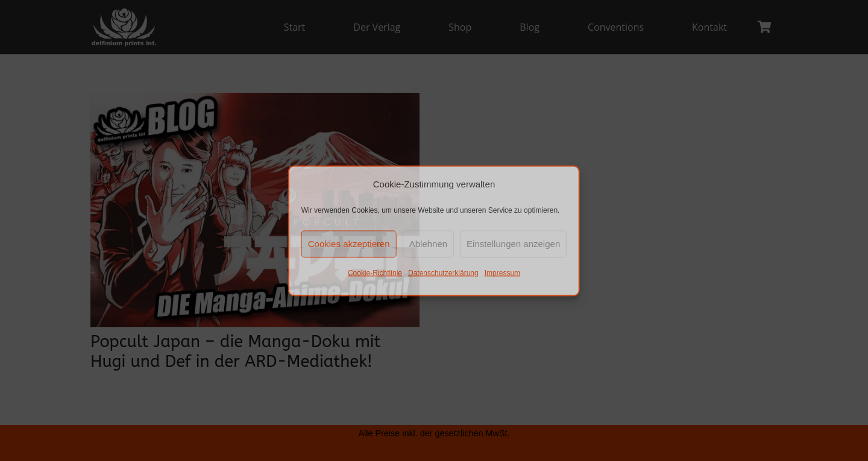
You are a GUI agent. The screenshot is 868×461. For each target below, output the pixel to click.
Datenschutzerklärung (443, 272)
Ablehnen (428, 244)
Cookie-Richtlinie (375, 272)
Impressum (502, 272)
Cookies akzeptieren (349, 244)
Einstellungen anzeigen (513, 244)
